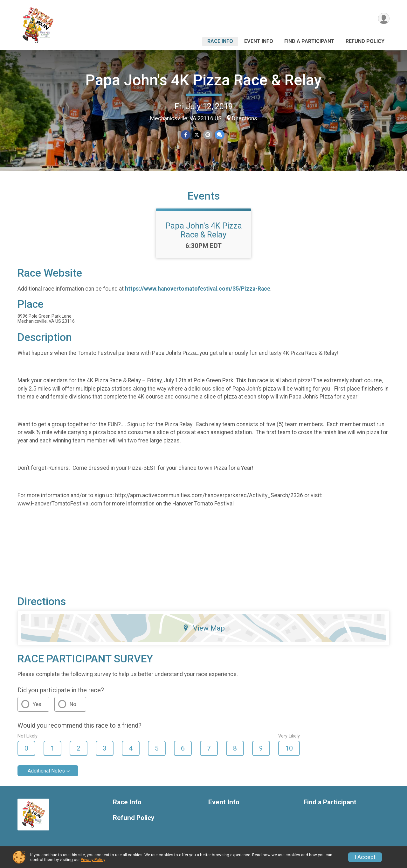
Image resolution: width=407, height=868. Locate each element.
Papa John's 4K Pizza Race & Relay (204, 80)
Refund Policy (365, 41)
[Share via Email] (208, 135)
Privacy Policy (93, 860)
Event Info (259, 41)
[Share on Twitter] (197, 135)
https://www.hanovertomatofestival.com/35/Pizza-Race (198, 289)
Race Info (220, 41)
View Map (204, 628)
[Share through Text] (219, 135)
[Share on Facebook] (186, 135)
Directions (245, 118)
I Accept (365, 857)
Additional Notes (46, 771)
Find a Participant (309, 41)
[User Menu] (384, 19)
